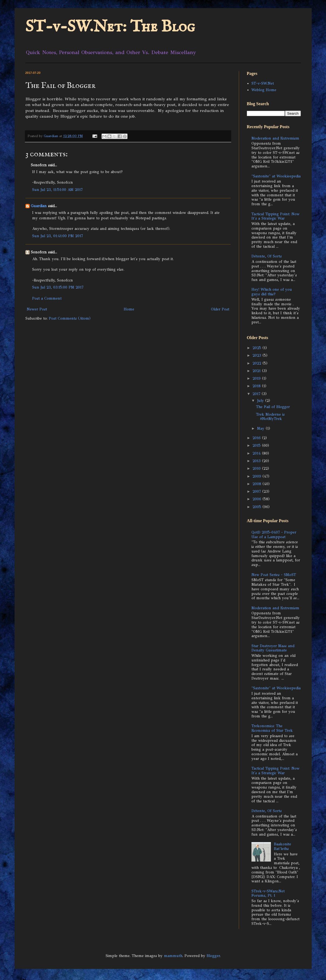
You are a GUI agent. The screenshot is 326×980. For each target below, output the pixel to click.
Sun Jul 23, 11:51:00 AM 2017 (57, 190)
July (261, 401)
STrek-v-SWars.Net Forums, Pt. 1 (268, 893)
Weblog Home (264, 90)
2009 (258, 476)
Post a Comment (47, 298)
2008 (258, 484)
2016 (257, 438)
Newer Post (37, 309)
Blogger (213, 956)
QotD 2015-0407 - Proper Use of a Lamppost (274, 535)
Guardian (39, 206)
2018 (257, 386)
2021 (257, 371)
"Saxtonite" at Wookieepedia (276, 176)
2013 (257, 461)
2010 (257, 469)
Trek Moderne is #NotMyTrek (270, 417)
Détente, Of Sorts (267, 256)
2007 (257, 491)
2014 (257, 453)
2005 (258, 507)
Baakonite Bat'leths (283, 846)
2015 (257, 446)
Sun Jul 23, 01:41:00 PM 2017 (58, 236)
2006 (258, 499)
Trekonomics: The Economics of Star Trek (272, 728)
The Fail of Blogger (273, 407)
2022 (258, 363)
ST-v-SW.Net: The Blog (110, 27)
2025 (258, 348)
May (261, 428)
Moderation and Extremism (275, 138)
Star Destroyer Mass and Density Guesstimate (273, 648)
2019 (257, 378)
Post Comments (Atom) (70, 318)
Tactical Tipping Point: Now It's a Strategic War (275, 216)
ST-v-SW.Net (263, 83)
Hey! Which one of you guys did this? (272, 292)
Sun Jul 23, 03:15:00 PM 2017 (58, 287)
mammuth (173, 956)
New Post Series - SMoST (274, 575)
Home (129, 309)
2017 (257, 394)
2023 (258, 355)
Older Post (220, 309)
